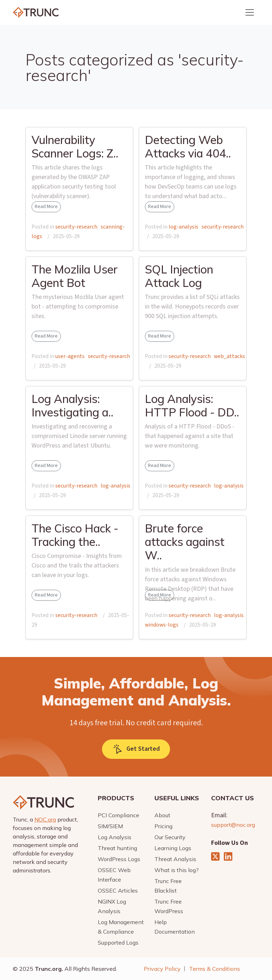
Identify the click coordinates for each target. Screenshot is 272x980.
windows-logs (162, 625)
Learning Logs (173, 848)
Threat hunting (117, 848)
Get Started (136, 749)
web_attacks (229, 356)
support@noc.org (233, 825)
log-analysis (183, 227)
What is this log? (177, 870)
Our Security (170, 837)
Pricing (163, 826)
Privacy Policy (162, 969)
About (162, 815)
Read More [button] (46, 207)
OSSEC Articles (118, 890)
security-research (76, 227)
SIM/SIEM (110, 826)
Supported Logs (118, 942)
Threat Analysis (175, 859)
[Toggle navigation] (250, 12)
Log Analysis (115, 837)
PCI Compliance (118, 815)
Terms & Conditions (215, 969)
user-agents (70, 356)
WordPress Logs (119, 859)
